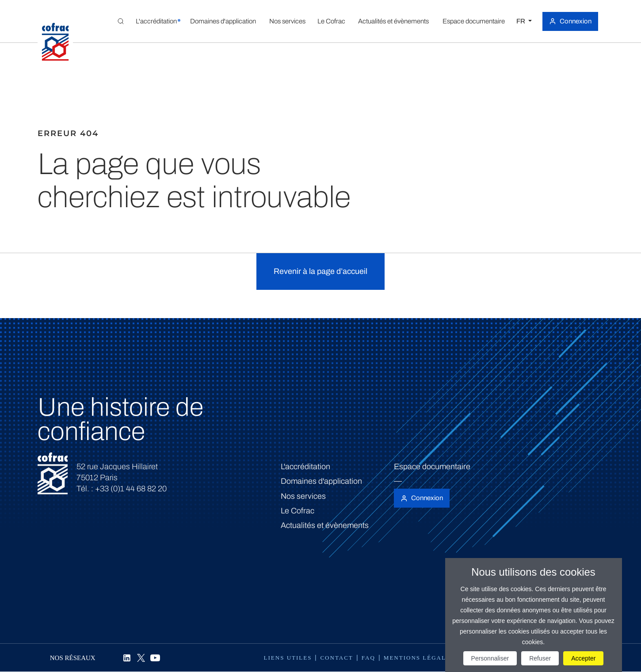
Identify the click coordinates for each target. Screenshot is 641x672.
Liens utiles (288, 658)
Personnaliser (490, 658)
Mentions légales (419, 658)
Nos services (303, 496)
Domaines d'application (321, 481)
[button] (156, 21)
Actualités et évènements (325, 525)
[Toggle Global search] (121, 21)
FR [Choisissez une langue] (521, 21)
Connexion (576, 21)
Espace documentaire (432, 467)
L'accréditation (305, 467)
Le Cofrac (298, 511)
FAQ (368, 658)
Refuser (540, 658)
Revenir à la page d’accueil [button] (320, 271)
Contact (336, 658)
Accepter (583, 658)
